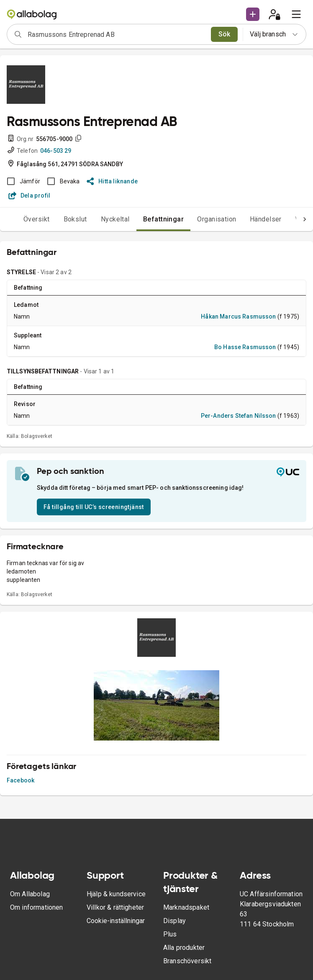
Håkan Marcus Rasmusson (238, 316)
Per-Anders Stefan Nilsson (239, 416)
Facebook (21, 780)
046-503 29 (56, 151)
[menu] (296, 14)
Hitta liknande (112, 181)
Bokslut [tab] (75, 219)
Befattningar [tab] (164, 219)
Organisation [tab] (217, 219)
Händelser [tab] (266, 219)
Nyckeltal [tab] (115, 219)
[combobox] (117, 34)
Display (174, 921)
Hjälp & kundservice (116, 894)
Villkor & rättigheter (115, 907)
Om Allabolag (30, 894)
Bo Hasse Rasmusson (245, 347)
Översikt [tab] (37, 219)
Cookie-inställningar (116, 921)
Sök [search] (224, 34)
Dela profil (30, 195)
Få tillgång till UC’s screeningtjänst (94, 507)
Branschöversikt (187, 961)
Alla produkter (184, 948)
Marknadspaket (186, 907)
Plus (170, 934)
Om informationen (36, 907)
